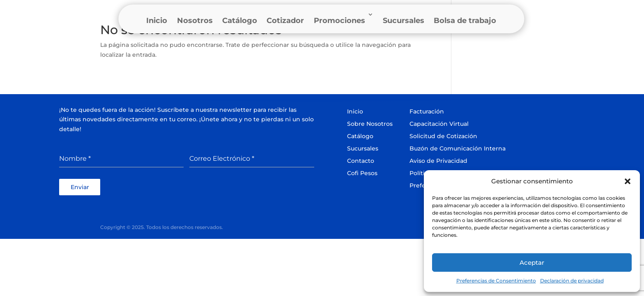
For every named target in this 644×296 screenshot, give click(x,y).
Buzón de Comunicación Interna (458, 148)
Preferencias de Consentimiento (496, 281)
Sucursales (404, 21)
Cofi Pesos (362, 173)
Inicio (157, 21)
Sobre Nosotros (370, 124)
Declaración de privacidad (572, 281)
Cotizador (285, 21)
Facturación (427, 111)
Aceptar (532, 262)
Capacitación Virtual (439, 124)
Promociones (339, 21)
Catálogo (240, 21)
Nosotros (195, 21)
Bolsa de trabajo (465, 21)
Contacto (361, 161)
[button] (628, 181)
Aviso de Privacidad (438, 161)
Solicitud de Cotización (443, 136)
